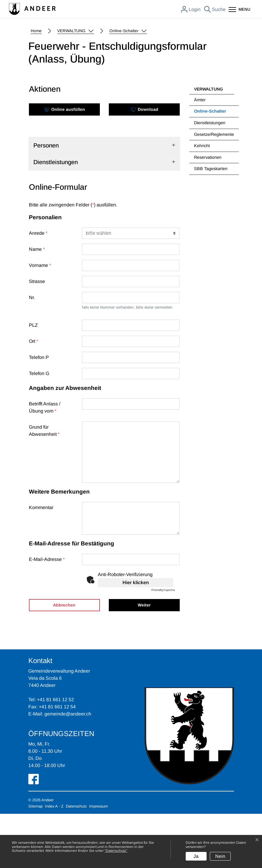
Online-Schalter (210, 167)
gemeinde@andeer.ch (68, 768)
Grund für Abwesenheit (44, 485)
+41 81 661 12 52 (55, 754)
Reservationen (208, 211)
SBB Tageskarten (211, 223)
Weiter (144, 659)
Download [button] (145, 164)
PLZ (33, 379)
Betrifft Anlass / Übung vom (45, 462)
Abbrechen (64, 659)
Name (37, 303)
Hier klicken (136, 637)
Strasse (37, 336)
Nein (220, 856)
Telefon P (39, 412)
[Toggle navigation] (239, 10)
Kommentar (41, 562)
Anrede (38, 287)
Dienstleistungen (210, 177)
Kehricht (202, 200)
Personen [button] (46, 200)
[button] (76, 85)
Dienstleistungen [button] (56, 216)
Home (36, 85)
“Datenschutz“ (116, 851)
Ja (196, 856)
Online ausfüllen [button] (65, 164)
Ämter (200, 154)
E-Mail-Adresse (47, 613)
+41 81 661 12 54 (57, 761)
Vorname (40, 319)
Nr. (32, 352)
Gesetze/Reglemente (214, 189)
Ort (34, 395)
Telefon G (39, 428)
